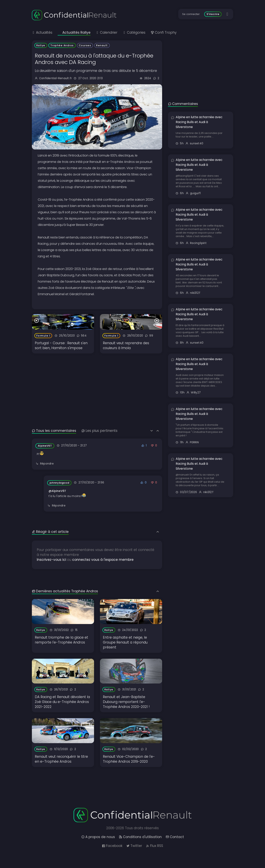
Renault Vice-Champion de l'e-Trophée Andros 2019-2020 (129, 759)
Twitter (134, 846)
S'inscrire (213, 14)
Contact (175, 837)
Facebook (112, 846)
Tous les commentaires (54, 431)
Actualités (42, 32)
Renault (102, 45)
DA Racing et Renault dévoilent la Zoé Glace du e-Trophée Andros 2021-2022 (62, 702)
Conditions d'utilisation (140, 837)
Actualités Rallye (74, 32)
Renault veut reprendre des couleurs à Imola (126, 345)
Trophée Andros (62, 45)
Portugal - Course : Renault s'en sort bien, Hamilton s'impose (61, 345)
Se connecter (191, 14)
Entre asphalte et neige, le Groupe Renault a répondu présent (125, 642)
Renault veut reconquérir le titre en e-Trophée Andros (61, 759)
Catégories (134, 32)
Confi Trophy (164, 32)
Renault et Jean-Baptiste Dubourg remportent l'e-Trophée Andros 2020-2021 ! (126, 702)
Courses (85, 45)
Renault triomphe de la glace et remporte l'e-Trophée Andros (61, 640)
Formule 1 (43, 336)
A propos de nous (98, 837)
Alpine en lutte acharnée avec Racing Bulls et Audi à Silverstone (199, 122)
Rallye (41, 45)
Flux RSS (155, 846)
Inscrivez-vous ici (51, 560)
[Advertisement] (97, 381)
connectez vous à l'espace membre (103, 560)
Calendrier (107, 32)
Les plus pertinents (99, 431)
